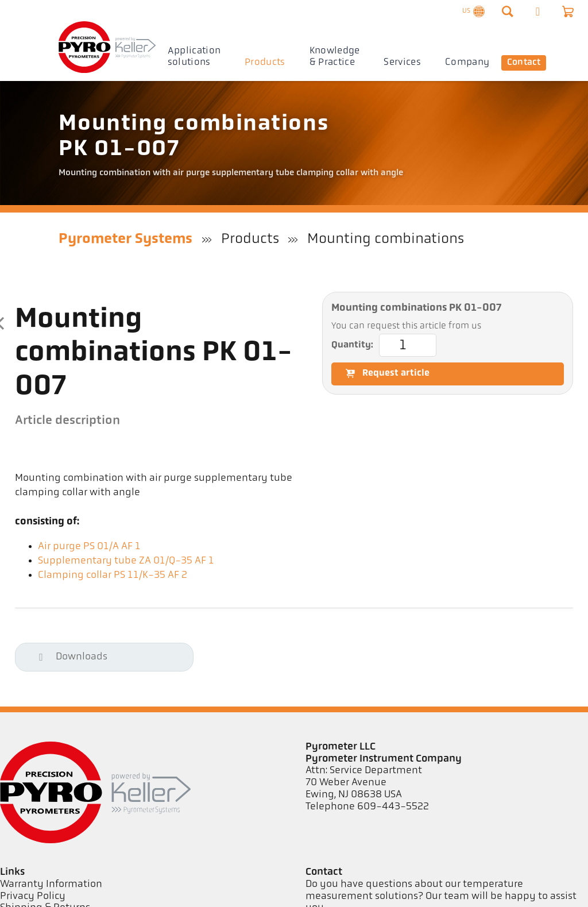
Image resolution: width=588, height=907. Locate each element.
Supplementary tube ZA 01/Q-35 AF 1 (126, 561)
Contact (525, 62)
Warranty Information (51, 884)
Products (265, 62)
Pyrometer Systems (125, 239)
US (472, 14)
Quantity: (384, 345)
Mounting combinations (386, 239)
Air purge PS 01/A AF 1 (89, 547)
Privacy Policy (33, 896)
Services (402, 62)
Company (467, 62)
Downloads (70, 657)
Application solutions (194, 57)
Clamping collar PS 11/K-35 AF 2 (113, 575)
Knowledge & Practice (335, 57)
